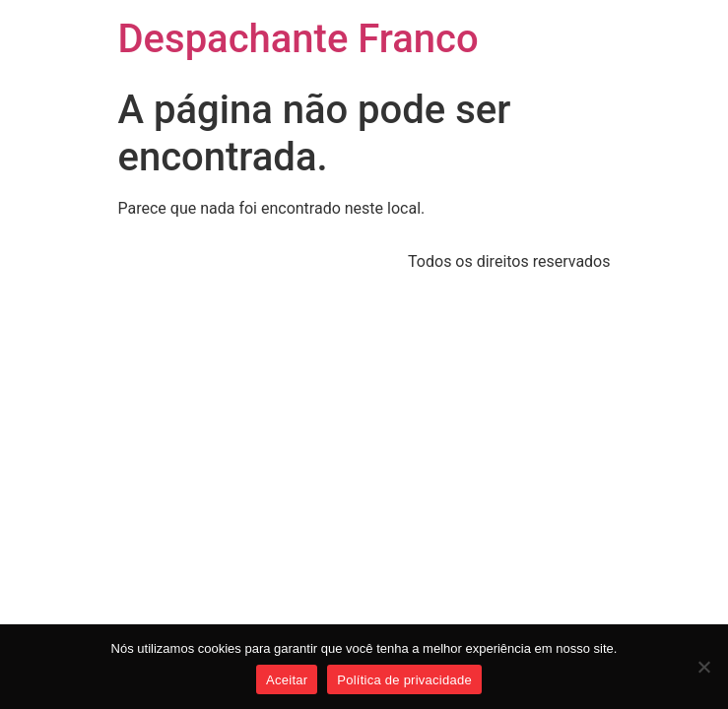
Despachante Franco (298, 39)
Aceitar (287, 680)
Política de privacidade (404, 680)
